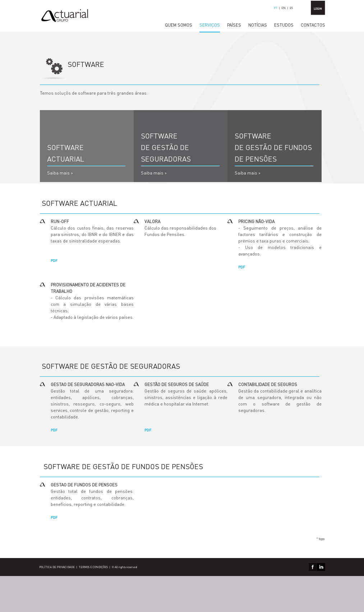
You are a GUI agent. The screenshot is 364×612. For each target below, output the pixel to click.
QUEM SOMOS (179, 25)
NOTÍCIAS (258, 25)
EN (284, 8)
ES (291, 8)
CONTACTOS (313, 25)
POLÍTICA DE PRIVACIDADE (57, 567)
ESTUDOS (284, 25)
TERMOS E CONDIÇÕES (93, 567)
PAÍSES (234, 25)
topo (322, 539)
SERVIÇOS (210, 25)
